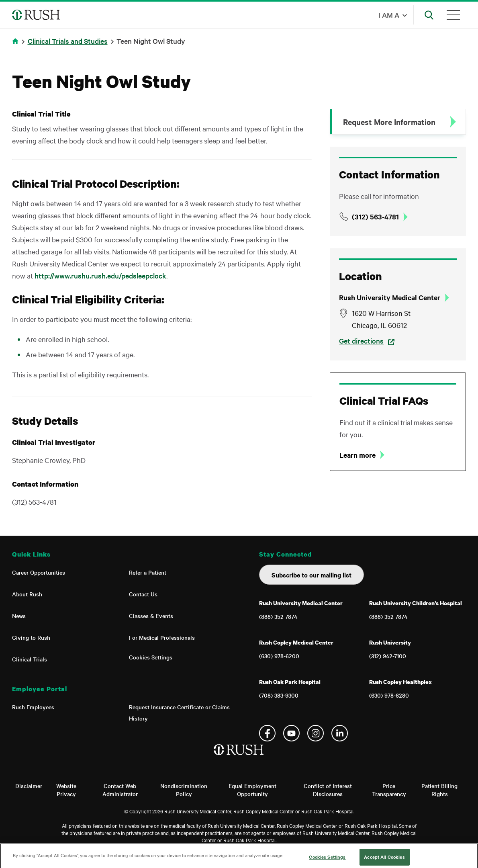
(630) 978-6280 (389, 695)
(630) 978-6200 (279, 656)
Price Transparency (389, 790)
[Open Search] (429, 15)
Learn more (357, 455)
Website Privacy (66, 790)
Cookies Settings (151, 657)
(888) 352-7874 (278, 616)
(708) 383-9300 (279, 695)
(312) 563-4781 (375, 217)
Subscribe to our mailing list (312, 575)
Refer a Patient (148, 572)
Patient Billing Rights (439, 790)
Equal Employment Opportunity (252, 790)
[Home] (239, 758)
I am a (389, 15)
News (19, 616)
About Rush (27, 594)
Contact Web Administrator (120, 790)
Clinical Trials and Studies (68, 41)
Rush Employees (33, 707)
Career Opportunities (39, 572)
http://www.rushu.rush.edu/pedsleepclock (100, 275)
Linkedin (340, 733)
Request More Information (389, 122)
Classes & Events (151, 616)
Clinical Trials (30, 659)
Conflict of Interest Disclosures (328, 790)
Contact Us (143, 594)
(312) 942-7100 (388, 656)
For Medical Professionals (162, 637)
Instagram (316, 733)
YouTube (291, 733)
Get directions (361, 341)
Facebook (267, 733)
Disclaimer (29, 786)
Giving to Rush (31, 637)
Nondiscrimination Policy (184, 790)
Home (17, 46)
